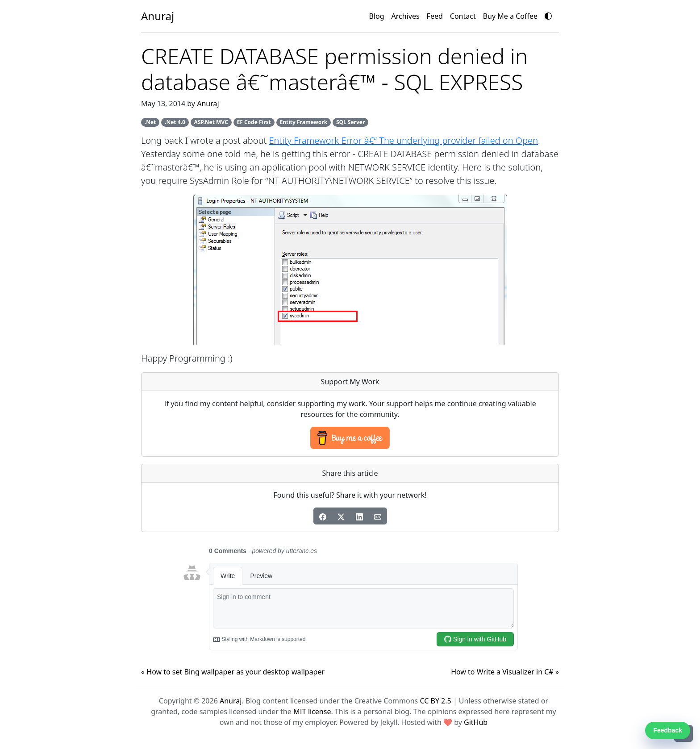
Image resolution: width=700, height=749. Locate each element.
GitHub (476, 722)
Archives (406, 16)
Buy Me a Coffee (510, 16)
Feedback (668, 730)
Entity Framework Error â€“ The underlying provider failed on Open (403, 140)
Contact (463, 16)
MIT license (312, 712)
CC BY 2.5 (435, 701)
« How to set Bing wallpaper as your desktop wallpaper (233, 672)
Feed (435, 16)
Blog (377, 16)
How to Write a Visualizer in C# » (505, 672)
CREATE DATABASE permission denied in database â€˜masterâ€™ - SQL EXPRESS (334, 69)
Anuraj (208, 104)
